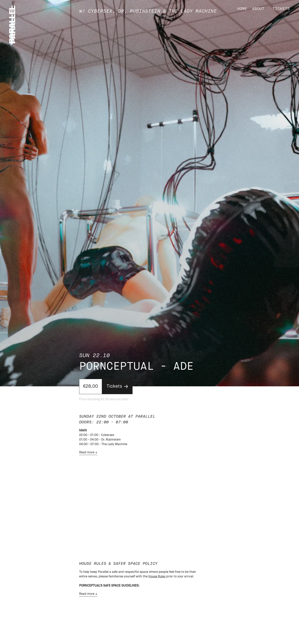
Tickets (281, 9)
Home (242, 9)
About (258, 9)
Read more (87, 453)
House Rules (157, 577)
